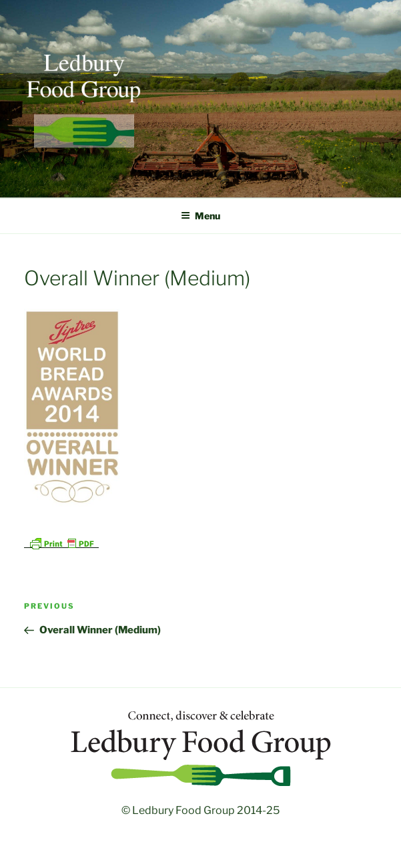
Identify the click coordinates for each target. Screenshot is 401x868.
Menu (200, 216)
